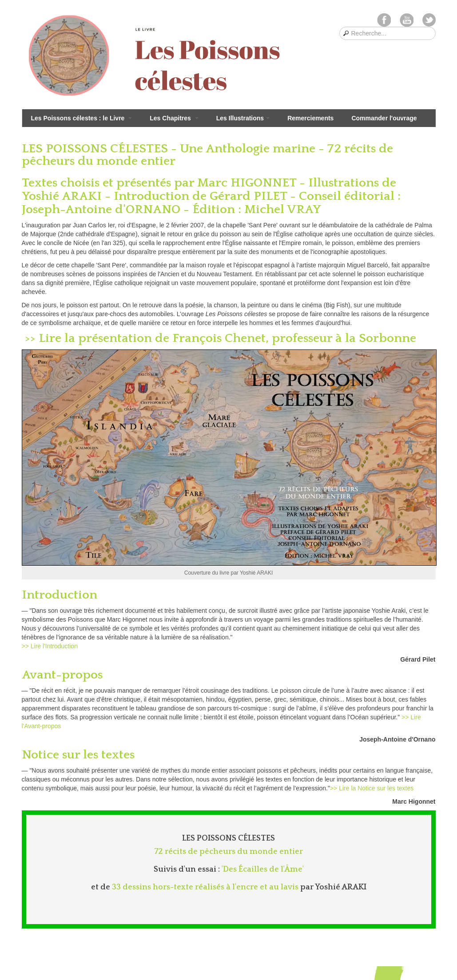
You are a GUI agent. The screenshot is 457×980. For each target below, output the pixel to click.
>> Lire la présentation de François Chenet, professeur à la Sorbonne (219, 338)
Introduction (61, 595)
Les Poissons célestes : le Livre (82, 118)
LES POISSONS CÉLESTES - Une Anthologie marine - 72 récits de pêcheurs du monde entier (207, 155)
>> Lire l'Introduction (50, 646)
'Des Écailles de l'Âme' (263, 869)
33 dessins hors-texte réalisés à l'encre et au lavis (205, 887)
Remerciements (310, 118)
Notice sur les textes (80, 755)
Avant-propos (64, 675)
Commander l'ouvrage (384, 118)
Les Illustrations (243, 118)
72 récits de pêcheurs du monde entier (228, 852)
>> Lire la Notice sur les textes (372, 788)
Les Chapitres (174, 118)
